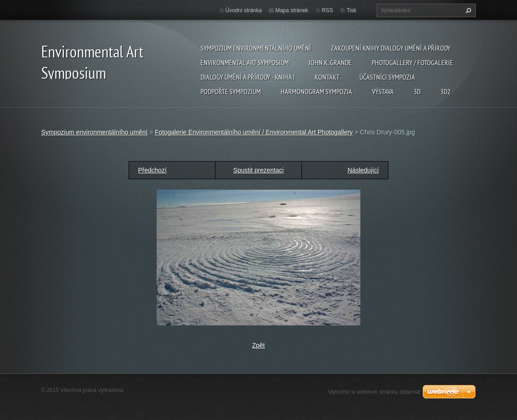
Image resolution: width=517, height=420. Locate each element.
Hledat (467, 10)
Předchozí (152, 170)
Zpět (258, 345)
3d (417, 91)
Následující (363, 170)
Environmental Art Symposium (245, 62)
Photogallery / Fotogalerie (412, 62)
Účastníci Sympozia (387, 77)
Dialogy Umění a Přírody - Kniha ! (248, 77)
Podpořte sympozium (231, 91)
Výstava (383, 91)
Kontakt (327, 77)
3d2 (445, 91)
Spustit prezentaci (258, 170)
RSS (328, 10)
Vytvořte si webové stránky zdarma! (375, 392)
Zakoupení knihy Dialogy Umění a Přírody (391, 48)
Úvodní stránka (244, 10)
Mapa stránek (292, 10)
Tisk (351, 10)
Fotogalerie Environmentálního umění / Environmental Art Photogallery (254, 132)
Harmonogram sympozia (316, 91)
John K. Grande (330, 62)
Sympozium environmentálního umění (256, 48)
